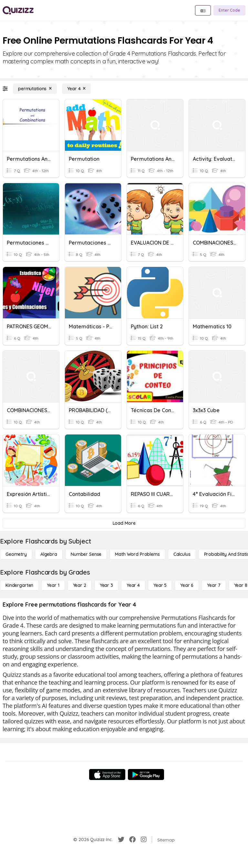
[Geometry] (16, 554)
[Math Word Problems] (137, 554)
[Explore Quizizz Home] (18, 10)
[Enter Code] (229, 10)
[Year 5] (160, 585)
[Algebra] (49, 554)
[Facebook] (132, 840)
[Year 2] (80, 585)
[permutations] (35, 89)
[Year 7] (214, 585)
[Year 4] (76, 89)
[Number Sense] (86, 554)
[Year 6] (187, 585)
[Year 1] (53, 585)
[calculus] (182, 554)
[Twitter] (121, 840)
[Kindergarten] (19, 585)
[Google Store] (146, 775)
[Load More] (124, 523)
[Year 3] (106, 585)
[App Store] (107, 775)
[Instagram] (144, 840)
